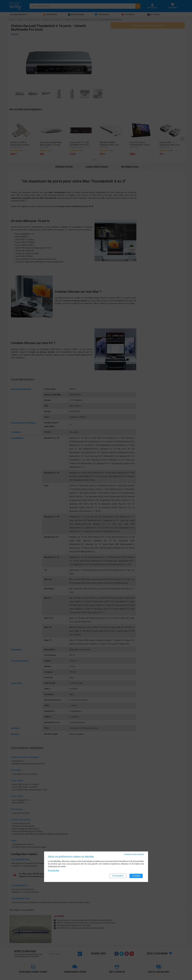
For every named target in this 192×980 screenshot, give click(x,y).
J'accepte (136, 876)
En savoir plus (54, 870)
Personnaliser (118, 876)
